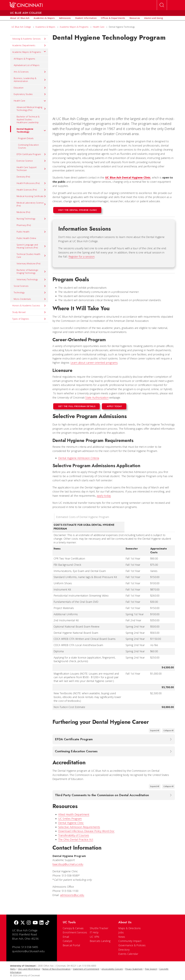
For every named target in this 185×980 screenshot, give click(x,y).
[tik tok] (47, 923)
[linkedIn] (41, 923)
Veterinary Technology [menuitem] (31, 280)
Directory (124, 950)
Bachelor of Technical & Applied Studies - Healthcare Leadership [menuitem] (28, 119)
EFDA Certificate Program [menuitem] (31, 154)
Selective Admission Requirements (79, 827)
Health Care (99, 27)
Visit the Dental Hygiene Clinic (78, 210)
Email (66, 937)
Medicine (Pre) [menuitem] (23, 212)
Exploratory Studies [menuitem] (30, 94)
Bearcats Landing (100, 941)
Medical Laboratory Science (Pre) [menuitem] (31, 204)
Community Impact (130, 941)
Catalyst (67, 941)
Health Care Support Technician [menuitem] (31, 169)
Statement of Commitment (86, 969)
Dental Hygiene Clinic (71, 823)
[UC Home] (26, 5)
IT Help (94, 932)
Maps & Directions (129, 928)
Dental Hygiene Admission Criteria (79, 458)
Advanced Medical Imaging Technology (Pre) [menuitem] (31, 109)
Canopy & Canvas (73, 928)
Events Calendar (128, 954)
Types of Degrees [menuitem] (29, 319)
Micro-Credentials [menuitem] (30, 299)
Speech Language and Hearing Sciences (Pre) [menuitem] (31, 246)
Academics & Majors (45, 27)
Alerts (13, 969)
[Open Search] (162, 5)
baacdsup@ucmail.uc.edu (68, 864)
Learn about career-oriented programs (94, 363)
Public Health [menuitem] (31, 232)
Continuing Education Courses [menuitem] (28, 146)
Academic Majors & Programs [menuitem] (29, 51)
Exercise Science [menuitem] (31, 161)
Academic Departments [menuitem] (29, 45)
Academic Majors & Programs (74, 27)
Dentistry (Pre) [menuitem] (23, 177)
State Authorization (97, 398)
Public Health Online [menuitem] (26, 238)
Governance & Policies (132, 945)
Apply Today (114, 406)
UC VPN (95, 937)
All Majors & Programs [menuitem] (24, 59)
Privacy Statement (134, 969)
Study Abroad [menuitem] (29, 312)
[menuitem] (20, 18)
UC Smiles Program (70, 819)
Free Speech (151, 969)
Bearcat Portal (71, 945)
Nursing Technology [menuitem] (31, 219)
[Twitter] (23, 923)
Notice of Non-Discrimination (56, 969)
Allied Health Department (74, 814)
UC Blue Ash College (21, 27)
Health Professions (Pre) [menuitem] (31, 183)
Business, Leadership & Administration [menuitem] (30, 80)
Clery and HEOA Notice (29, 969)
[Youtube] (35, 923)
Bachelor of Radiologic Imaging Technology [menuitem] (31, 271)
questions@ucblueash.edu (28, 951)
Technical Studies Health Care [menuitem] (31, 256)
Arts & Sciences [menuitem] (30, 72)
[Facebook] (16, 923)
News (122, 937)
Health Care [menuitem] (30, 101)
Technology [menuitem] (30, 293)
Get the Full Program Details (77, 406)
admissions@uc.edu (72, 895)
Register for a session (82, 257)
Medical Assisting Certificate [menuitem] (31, 196)
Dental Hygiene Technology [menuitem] (28, 129)
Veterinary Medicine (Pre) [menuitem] (29, 264)
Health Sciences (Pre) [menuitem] (31, 190)
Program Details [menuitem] (26, 138)
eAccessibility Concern (112, 969)
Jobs (121, 932)
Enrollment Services (75, 932)
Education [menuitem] (30, 88)
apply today (104, 496)
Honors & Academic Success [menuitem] (29, 306)
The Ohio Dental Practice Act (76, 839)
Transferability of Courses (74, 835)
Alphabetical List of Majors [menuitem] (27, 65)
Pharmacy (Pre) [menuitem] (24, 225)
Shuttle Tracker (99, 928)
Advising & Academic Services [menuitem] (29, 39)
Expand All (155, 730)
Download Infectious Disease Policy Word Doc (86, 831)
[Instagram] (29, 923)
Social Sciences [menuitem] (30, 286)
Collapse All (168, 730)
